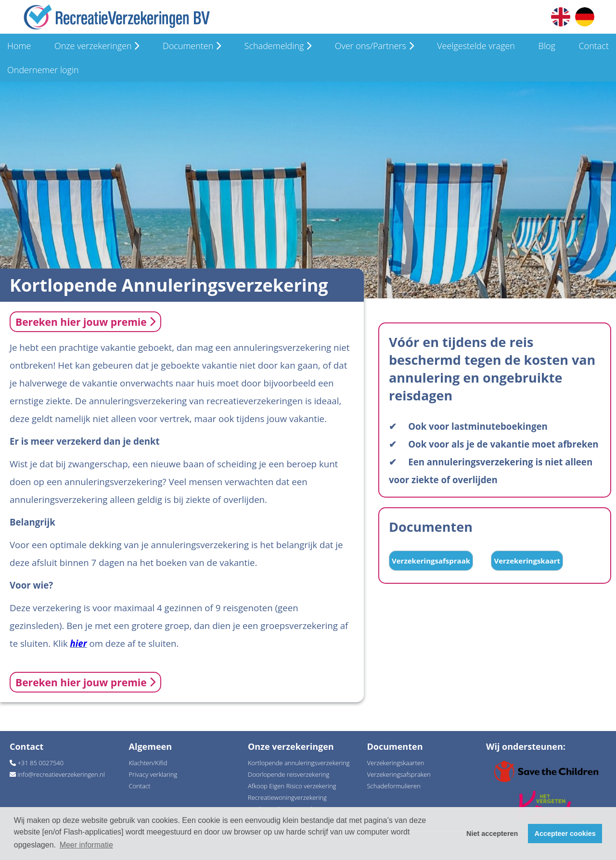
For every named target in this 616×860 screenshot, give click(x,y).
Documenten (192, 46)
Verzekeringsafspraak (431, 561)
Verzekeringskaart (527, 561)
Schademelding (278, 46)
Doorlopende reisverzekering (289, 774)
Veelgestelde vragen (476, 46)
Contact (593, 46)
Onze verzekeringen (97, 46)
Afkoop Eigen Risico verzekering (292, 786)
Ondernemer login (43, 70)
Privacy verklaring (153, 774)
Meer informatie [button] (86, 845)
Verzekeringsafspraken (399, 774)
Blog (547, 46)
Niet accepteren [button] (492, 834)
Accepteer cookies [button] (565, 834)
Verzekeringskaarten (396, 763)
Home (19, 46)
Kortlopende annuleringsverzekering (299, 763)
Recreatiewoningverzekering (287, 797)
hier (79, 643)
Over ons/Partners (374, 46)
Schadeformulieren (394, 786)
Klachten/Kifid (148, 763)
